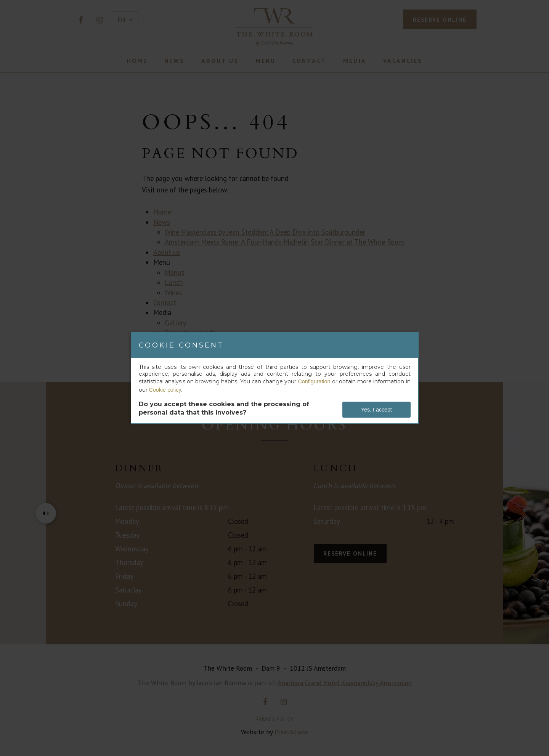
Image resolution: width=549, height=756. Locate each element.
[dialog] (275, 378)
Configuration (314, 381)
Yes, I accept (377, 410)
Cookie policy (165, 390)
